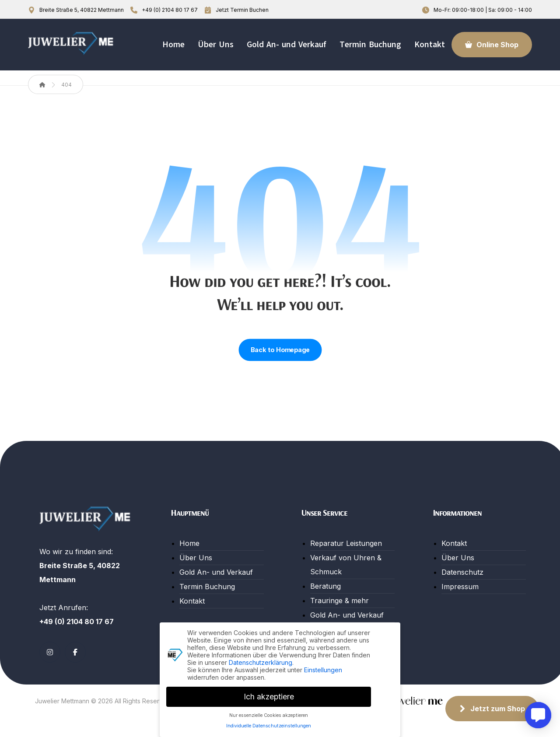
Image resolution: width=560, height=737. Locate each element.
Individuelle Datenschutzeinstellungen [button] (269, 725)
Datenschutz (462, 572)
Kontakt (192, 601)
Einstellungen (323, 669)
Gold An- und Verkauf (216, 572)
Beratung (325, 586)
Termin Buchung (207, 587)
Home (189, 543)
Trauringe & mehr (339, 601)
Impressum (460, 587)
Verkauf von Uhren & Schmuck (346, 565)
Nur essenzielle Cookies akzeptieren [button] (269, 715)
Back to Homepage (280, 350)
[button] (50, 652)
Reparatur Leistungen (346, 543)
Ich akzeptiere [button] (269, 696)
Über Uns (196, 558)
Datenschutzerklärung (261, 662)
